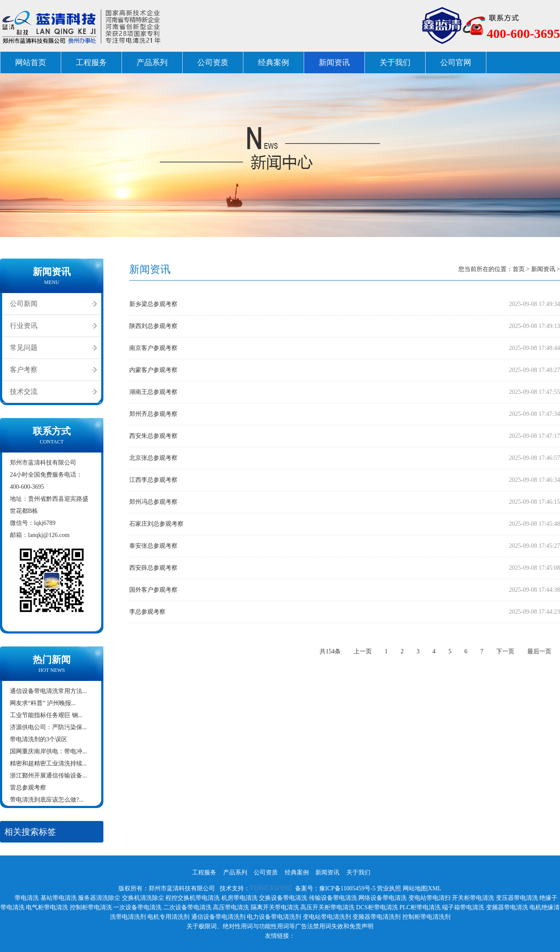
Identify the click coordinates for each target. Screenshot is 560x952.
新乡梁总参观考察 (153, 304)
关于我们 (395, 62)
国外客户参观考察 (153, 590)
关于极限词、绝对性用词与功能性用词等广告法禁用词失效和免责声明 (280, 926)
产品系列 (152, 62)
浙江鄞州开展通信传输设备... (48, 776)
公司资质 (213, 62)
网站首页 (31, 62)
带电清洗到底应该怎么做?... (47, 800)
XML (435, 888)
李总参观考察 (147, 612)
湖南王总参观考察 (153, 392)
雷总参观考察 (28, 788)
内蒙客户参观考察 (153, 370)
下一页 (505, 651)
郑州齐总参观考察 (153, 414)
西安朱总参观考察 (153, 436)
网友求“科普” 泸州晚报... (43, 703)
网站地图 (415, 888)
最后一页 (539, 651)
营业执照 (389, 888)
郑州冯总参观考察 (153, 502)
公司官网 (456, 62)
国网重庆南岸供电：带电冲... (48, 751)
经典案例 (274, 62)
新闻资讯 (334, 62)
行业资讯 (24, 326)
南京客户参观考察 (153, 348)
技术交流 (24, 392)
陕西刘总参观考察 (153, 326)
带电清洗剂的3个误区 (39, 739)
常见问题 (24, 348)
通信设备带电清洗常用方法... (48, 691)
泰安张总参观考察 (153, 546)
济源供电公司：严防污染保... (48, 727)
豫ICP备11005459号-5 (347, 888)
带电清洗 (27, 898)
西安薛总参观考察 (153, 568)
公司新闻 (24, 304)
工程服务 (91, 62)
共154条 (330, 651)
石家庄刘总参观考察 (156, 524)
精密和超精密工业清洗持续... (48, 763)
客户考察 (24, 370)
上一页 (363, 651)
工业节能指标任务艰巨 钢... (46, 715)
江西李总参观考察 (153, 480)
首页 (519, 269)
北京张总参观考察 (153, 458)
